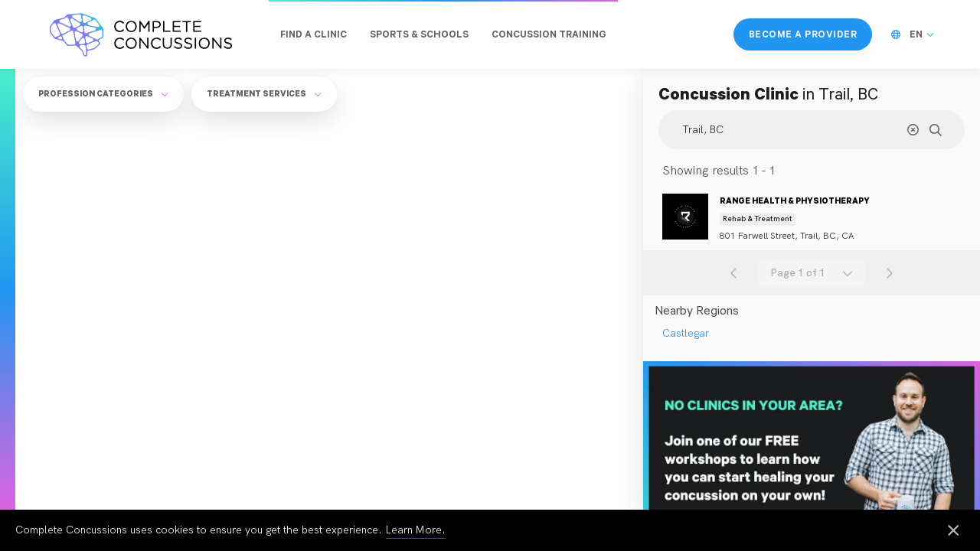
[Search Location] (812, 130)
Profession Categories (103, 93)
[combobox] (812, 273)
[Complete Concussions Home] (141, 34)
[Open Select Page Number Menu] (812, 273)
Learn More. (416, 530)
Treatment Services (264, 93)
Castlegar (686, 333)
